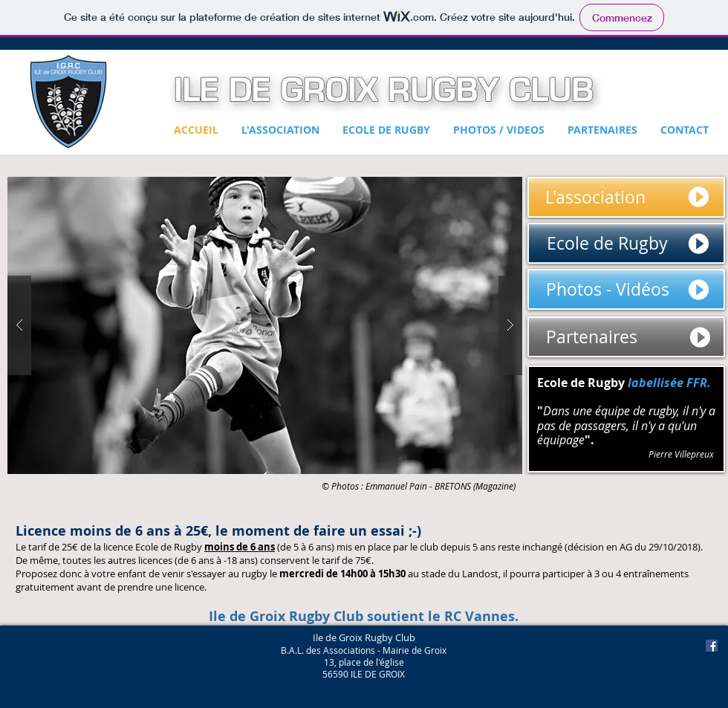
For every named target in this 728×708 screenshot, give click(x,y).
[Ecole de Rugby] (626, 243)
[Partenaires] (626, 337)
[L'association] (626, 197)
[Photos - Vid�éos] (626, 289)
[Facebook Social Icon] (712, 646)
